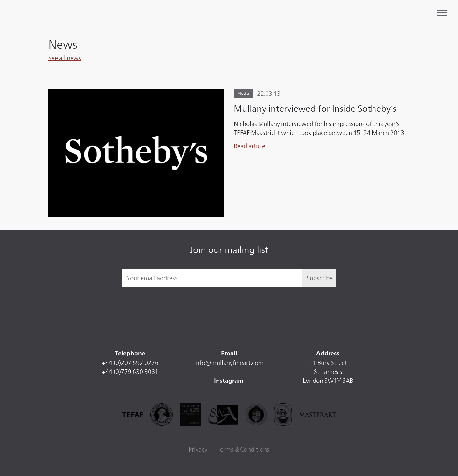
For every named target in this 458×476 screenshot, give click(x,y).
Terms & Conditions (243, 449)
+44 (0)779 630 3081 (130, 372)
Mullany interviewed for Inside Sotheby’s (315, 108)
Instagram (229, 381)
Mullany (62, 13)
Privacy (198, 449)
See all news (65, 58)
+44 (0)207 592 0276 (130, 363)
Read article (250, 146)
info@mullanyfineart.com (229, 363)
